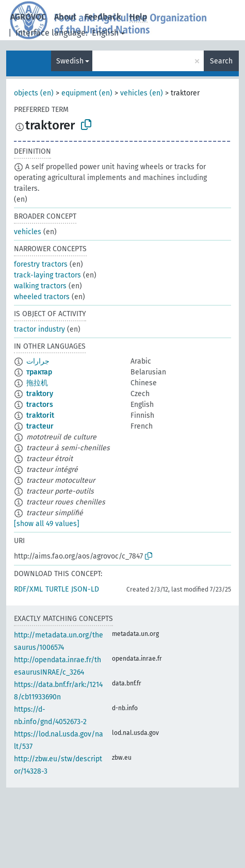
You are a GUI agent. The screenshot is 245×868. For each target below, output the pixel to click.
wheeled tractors (42, 297)
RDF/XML (28, 589)
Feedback (103, 17)
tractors (40, 405)
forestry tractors (41, 264)
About (65, 17)
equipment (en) (87, 93)
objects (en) (34, 93)
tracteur (40, 426)
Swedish (70, 61)
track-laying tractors (47, 275)
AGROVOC (28, 17)
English (105, 33)
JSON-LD (85, 589)
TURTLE (57, 589)
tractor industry (39, 329)
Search (221, 61)
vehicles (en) (142, 93)
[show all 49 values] (47, 524)
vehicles (28, 232)
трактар (39, 372)
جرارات (38, 361)
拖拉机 (37, 383)
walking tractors (40, 286)
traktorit (40, 415)
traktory (40, 394)
